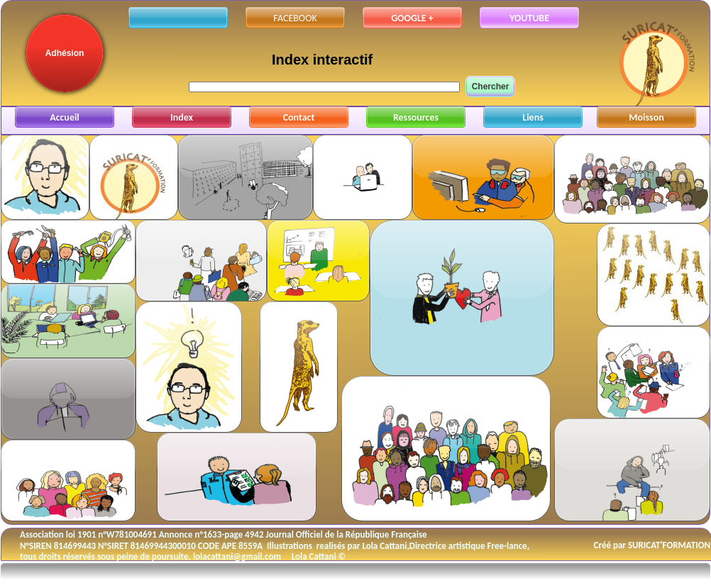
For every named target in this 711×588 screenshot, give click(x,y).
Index (182, 117)
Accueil (65, 117)
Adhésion (65, 53)
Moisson (646, 117)
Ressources (416, 117)
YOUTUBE (529, 18)
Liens (533, 117)
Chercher (491, 87)
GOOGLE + (412, 18)
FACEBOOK (295, 18)
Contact (299, 117)
